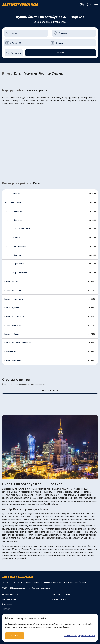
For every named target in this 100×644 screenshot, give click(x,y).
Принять (15, 636)
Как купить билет (10, 599)
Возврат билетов (10, 595)
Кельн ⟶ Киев (11, 281)
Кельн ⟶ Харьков (14, 211)
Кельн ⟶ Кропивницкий (16, 273)
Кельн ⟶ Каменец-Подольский (18, 343)
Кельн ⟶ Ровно (12, 238)
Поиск (61, 53)
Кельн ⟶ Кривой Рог (15, 264)
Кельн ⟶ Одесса (13, 203)
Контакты (7, 609)
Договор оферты (60, 599)
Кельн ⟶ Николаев (13, 325)
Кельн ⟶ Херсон (13, 255)
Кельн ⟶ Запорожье (14, 316)
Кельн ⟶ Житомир (14, 220)
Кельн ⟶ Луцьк (12, 351)
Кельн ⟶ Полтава (13, 360)
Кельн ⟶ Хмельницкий (16, 246)
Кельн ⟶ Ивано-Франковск (18, 229)
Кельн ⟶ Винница (13, 290)
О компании (7, 604)
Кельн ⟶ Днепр (12, 308)
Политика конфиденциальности (79, 636)
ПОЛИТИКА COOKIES (61, 595)
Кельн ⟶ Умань (12, 334)
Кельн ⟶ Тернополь (14, 299)
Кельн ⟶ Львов (13, 194)
